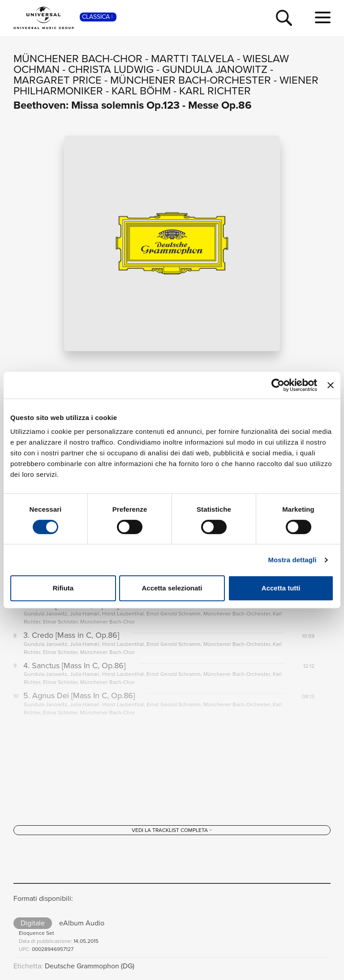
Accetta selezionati (172, 588)
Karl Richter (215, 91)
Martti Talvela (193, 59)
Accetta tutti (281, 588)
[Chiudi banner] (331, 385)
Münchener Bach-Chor (78, 59)
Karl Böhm (141, 91)
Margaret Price (58, 80)
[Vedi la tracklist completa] (172, 831)
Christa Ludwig (111, 69)
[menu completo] (323, 18)
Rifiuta (63, 588)
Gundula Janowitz (215, 69)
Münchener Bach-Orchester (191, 80)
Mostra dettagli (292, 560)
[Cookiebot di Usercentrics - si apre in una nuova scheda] (278, 385)
